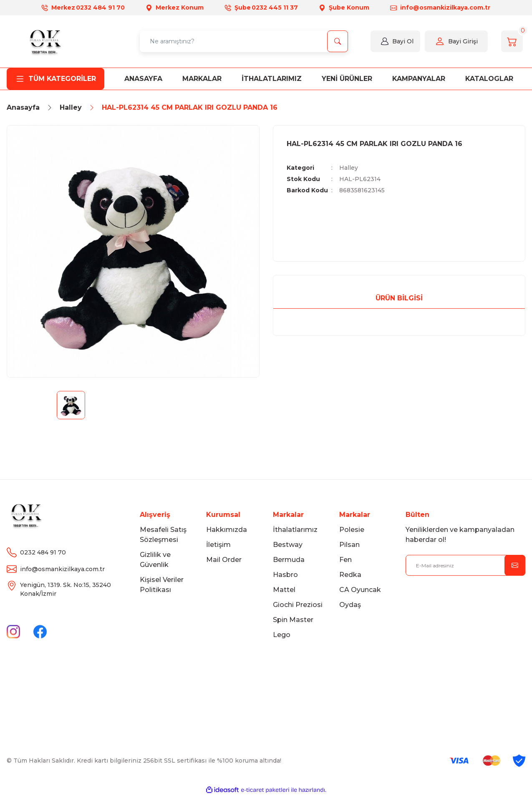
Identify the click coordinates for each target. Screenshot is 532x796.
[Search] (244, 41)
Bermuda (289, 560)
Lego (282, 635)
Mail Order (224, 560)
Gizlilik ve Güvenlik (155, 560)
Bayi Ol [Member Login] (403, 41)
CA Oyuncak (360, 590)
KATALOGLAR (489, 79)
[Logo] (44, 42)
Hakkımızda (227, 530)
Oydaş (350, 605)
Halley (349, 168)
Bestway (288, 545)
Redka (350, 575)
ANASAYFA (143, 79)
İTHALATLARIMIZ (272, 79)
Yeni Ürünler (347, 79)
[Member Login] (385, 41)
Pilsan (349, 545)
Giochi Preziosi (298, 605)
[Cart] (512, 41)
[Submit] (515, 565)
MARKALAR (202, 79)
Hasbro (285, 575)
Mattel (284, 590)
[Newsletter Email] (465, 565)
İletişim (218, 545)
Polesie (352, 530)
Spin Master (293, 620)
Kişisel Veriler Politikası (162, 585)
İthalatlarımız (295, 530)
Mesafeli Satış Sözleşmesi (163, 535)
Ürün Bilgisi (399, 298)
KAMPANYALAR (419, 79)
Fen (345, 560)
